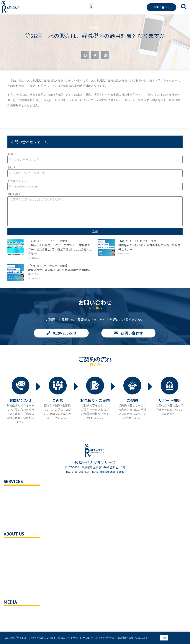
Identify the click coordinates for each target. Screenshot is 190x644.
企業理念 (13, 553)
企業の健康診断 (17, 524)
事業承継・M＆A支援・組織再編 (28, 516)
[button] (91, 6)
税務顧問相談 (16, 492)
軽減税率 (95, 28)
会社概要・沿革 (17, 545)
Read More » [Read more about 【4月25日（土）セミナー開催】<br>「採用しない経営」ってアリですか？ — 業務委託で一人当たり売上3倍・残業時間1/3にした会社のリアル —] (34, 258)
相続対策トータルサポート (24, 508)
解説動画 (13, 629)
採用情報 (13, 568)
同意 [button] (164, 638)
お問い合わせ (16, 194)
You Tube (13, 613)
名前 (10, 154)
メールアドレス (17, 181)
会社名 (12, 167)
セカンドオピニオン (20, 500)
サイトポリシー (17, 592)
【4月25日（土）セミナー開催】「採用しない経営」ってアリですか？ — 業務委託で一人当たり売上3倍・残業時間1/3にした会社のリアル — (60, 247)
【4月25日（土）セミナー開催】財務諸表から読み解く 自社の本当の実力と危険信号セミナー (149, 245)
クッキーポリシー (19, 584)
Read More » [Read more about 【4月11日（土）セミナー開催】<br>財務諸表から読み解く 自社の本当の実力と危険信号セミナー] (34, 279)
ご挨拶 (12, 561)
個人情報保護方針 (19, 576)
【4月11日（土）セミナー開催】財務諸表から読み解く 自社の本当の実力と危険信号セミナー (59, 270)
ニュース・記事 (17, 621)
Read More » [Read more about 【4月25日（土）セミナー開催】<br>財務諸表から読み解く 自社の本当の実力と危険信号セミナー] (124, 254)
